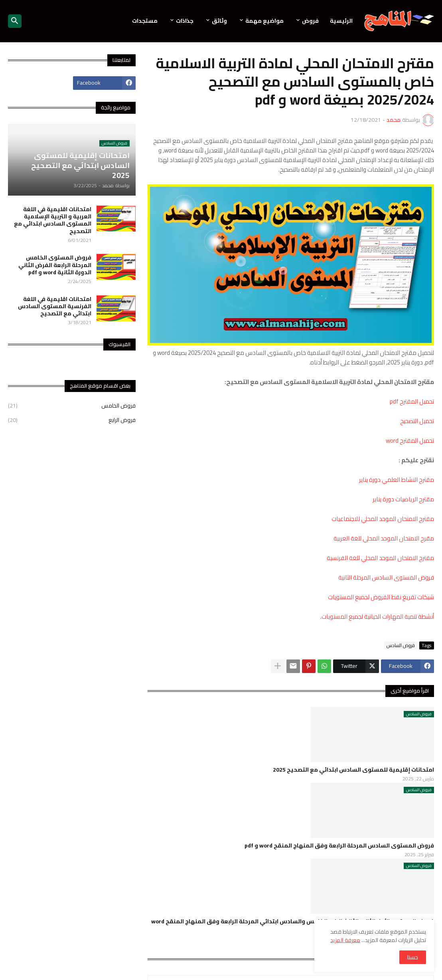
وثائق (219, 21)
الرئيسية (341, 21)
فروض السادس (401, 645)
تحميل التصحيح (417, 421)
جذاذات (185, 21)
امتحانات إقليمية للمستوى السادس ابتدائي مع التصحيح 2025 (353, 770)
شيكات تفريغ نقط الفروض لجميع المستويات (381, 597)
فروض (310, 21)
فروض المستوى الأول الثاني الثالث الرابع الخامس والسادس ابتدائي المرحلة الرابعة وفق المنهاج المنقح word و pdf (293, 925)
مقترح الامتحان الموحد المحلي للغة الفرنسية (380, 558)
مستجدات (145, 21)
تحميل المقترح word (410, 441)
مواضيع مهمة (264, 21)
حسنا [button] (413, 957)
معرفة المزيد (345, 940)
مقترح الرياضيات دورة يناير (403, 499)
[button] (15, 21)
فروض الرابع (72, 420)
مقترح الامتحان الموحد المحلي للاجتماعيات (383, 519)
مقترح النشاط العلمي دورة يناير (396, 480)
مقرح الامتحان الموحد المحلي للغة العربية (384, 538)
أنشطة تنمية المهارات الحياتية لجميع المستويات (378, 617)
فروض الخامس (72, 406)
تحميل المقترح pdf (412, 401)
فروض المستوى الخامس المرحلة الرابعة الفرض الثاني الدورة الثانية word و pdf (55, 265)
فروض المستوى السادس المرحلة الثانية (386, 577)
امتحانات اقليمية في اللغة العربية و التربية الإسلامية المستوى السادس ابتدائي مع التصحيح (53, 220)
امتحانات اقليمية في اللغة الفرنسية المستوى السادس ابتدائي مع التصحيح (55, 306)
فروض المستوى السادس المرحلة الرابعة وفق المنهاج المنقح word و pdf (339, 845)
